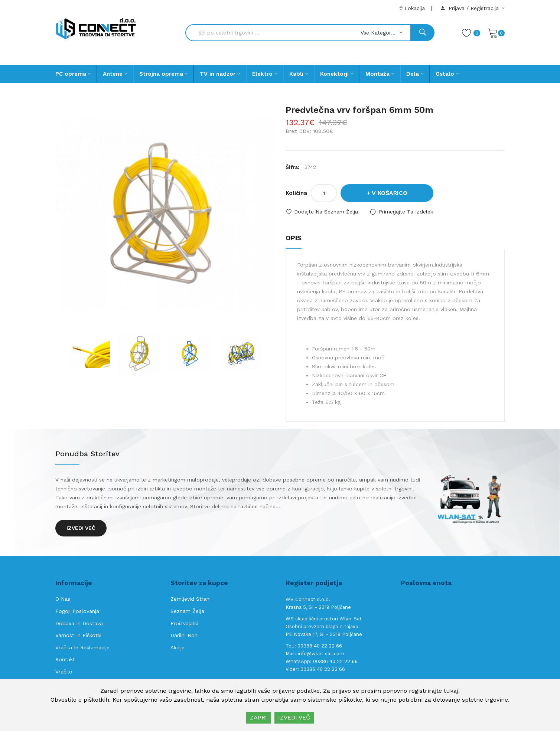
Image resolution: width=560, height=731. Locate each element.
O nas (63, 599)
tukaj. (452, 691)
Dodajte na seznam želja (326, 212)
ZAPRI (258, 717)
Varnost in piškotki (78, 635)
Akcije (178, 647)
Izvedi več (81, 528)
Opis (294, 238)
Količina (296, 193)
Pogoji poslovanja (77, 611)
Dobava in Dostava (79, 623)
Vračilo (64, 672)
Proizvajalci (184, 623)
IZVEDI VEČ (294, 717)
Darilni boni (185, 635)
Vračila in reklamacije (82, 647)
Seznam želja (187, 611)
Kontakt (65, 659)
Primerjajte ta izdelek (406, 212)
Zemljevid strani (191, 599)
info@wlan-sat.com (321, 654)
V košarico (390, 193)
